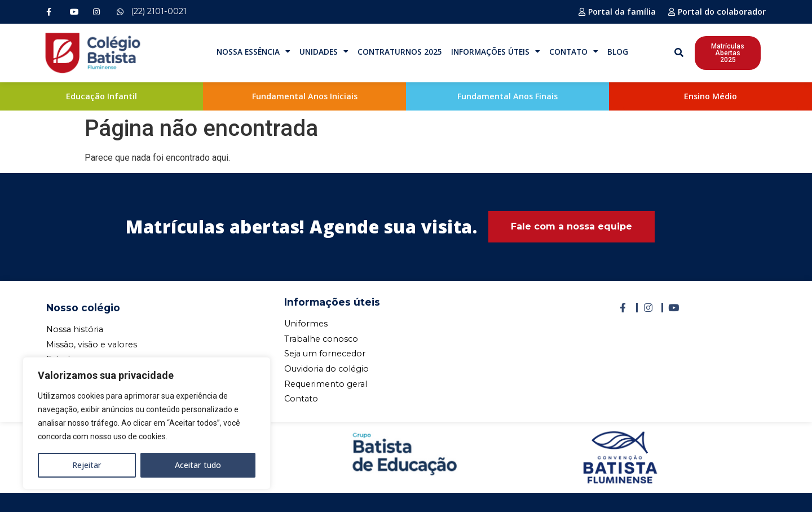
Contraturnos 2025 (400, 52)
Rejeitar (87, 465)
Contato (574, 52)
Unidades (324, 52)
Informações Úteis (496, 52)
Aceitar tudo (198, 465)
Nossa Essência (253, 52)
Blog (618, 52)
